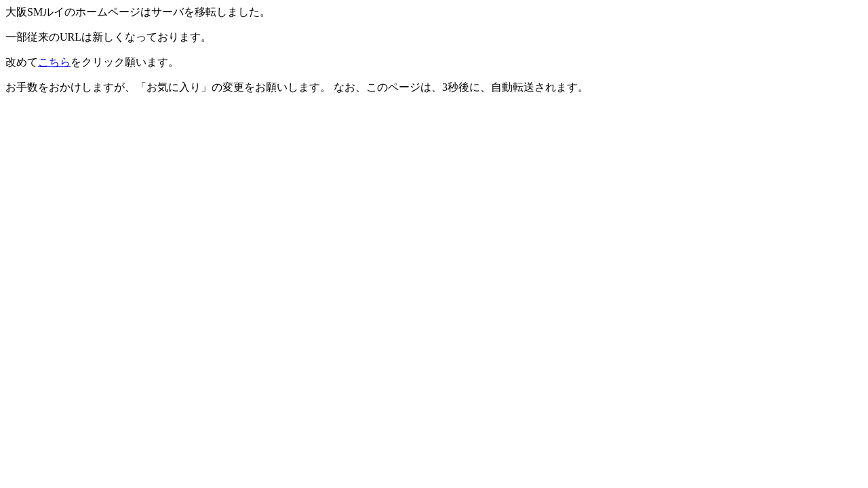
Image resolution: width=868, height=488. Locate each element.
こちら (54, 62)
